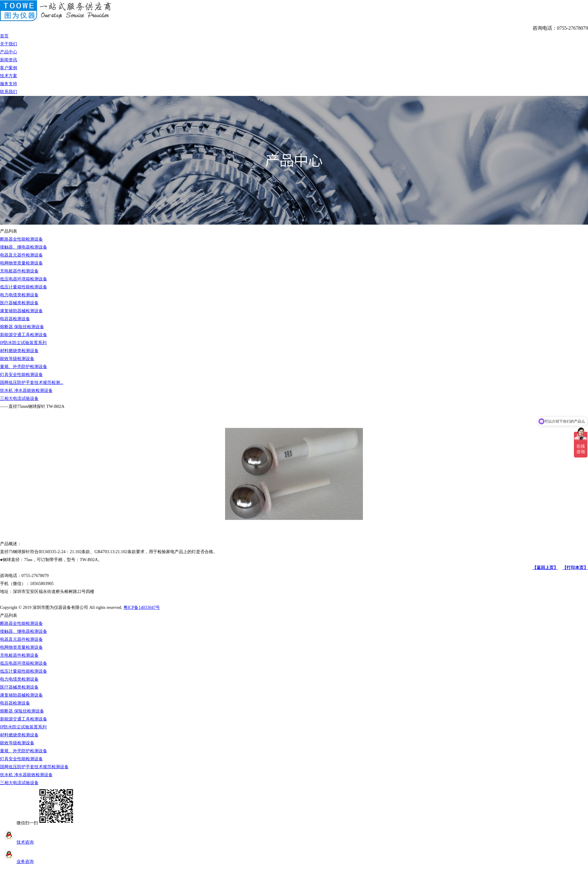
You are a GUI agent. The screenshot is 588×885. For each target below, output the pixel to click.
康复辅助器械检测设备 (21, 311)
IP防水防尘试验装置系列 (23, 343)
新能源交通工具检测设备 (24, 335)
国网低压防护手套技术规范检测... (32, 383)
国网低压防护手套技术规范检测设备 (34, 767)
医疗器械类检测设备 (19, 303)
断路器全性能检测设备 (21, 239)
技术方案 (9, 76)
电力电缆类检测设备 (19, 295)
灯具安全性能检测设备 (21, 375)
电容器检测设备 (15, 319)
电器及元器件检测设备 (21, 255)
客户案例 (9, 68)
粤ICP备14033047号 (142, 608)
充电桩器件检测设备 (19, 271)
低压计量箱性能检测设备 (24, 287)
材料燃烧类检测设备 (19, 351)
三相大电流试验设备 (19, 399)
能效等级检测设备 (17, 359)
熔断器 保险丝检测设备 (22, 327)
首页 (4, 36)
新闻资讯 (9, 60)
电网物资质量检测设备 (21, 263)
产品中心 (9, 52)
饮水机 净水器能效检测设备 (26, 391)
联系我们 (9, 92)
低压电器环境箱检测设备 (24, 279)
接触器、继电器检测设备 (24, 247)
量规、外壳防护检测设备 (24, 367)
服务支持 (9, 84)
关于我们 (9, 44)
